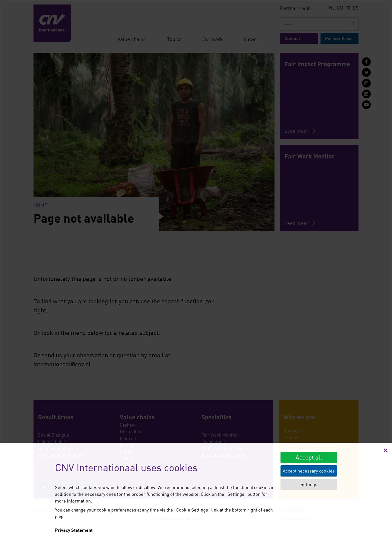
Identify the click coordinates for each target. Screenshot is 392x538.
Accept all (309, 457)
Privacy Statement (74, 530)
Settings (309, 484)
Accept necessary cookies (309, 471)
